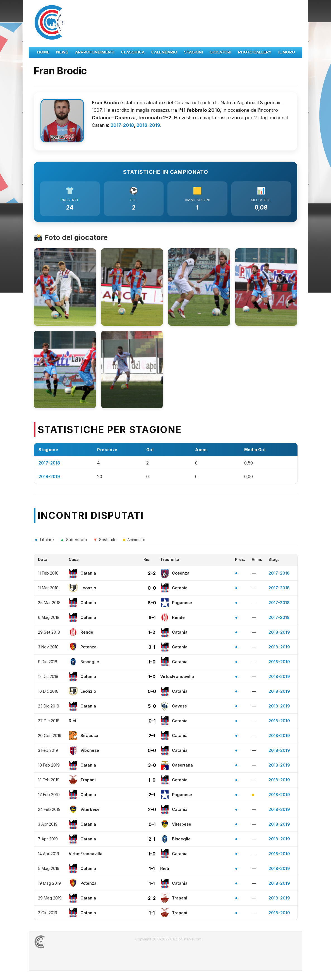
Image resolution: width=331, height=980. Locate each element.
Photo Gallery (255, 52)
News (62, 52)
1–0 (152, 663)
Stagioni (193, 52)
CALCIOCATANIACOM (60, 943)
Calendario (164, 52)
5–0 (152, 707)
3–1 (152, 648)
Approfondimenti (95, 52)
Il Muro (287, 52)
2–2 (152, 574)
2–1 (152, 737)
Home (43, 52)
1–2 (152, 633)
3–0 (152, 766)
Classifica (133, 52)
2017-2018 (122, 125)
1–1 (152, 870)
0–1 (152, 722)
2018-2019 (148, 125)
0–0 (152, 589)
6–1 (152, 619)
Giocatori (220, 52)
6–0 (152, 604)
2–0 (152, 811)
